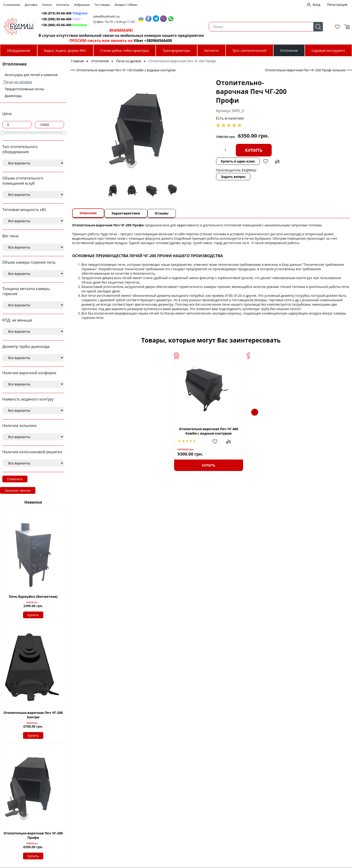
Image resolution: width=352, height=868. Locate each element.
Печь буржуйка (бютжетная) (33, 597)
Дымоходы (13, 96)
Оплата (47, 5)
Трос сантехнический (249, 50)
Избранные (82, 5)
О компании (12, 5)
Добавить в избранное (220, 152)
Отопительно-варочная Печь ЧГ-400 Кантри (244, 433)
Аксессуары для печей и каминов (31, 75)
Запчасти (211, 50)
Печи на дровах (18, 82)
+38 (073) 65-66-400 (171, 13)
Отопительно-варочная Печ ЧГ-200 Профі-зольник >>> (308, 70)
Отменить (15, 479)
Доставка (31, 5)
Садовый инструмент (328, 50)
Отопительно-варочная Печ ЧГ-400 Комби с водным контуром (113, 431)
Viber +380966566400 (267, 41)
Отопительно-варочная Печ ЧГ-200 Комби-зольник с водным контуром (178, 433)
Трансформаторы (176, 50)
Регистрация (337, 5)
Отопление (289, 50)
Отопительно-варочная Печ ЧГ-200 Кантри (33, 715)
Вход (316, 5)
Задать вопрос (187, 168)
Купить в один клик (192, 152)
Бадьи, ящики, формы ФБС (65, 50)
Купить (33, 615)
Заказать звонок (18, 490)
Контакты (63, 5)
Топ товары (102, 5)
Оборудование (19, 50)
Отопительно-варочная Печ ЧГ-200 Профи (33, 835)
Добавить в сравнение (231, 152)
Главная (78, 61)
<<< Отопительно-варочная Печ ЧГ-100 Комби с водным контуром (123, 70)
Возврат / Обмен (126, 5)
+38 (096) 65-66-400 (171, 19)
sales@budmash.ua (223, 16)
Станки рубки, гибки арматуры (124, 50)
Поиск (142, 27)
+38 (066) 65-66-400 (171, 25)
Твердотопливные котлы (24, 89)
